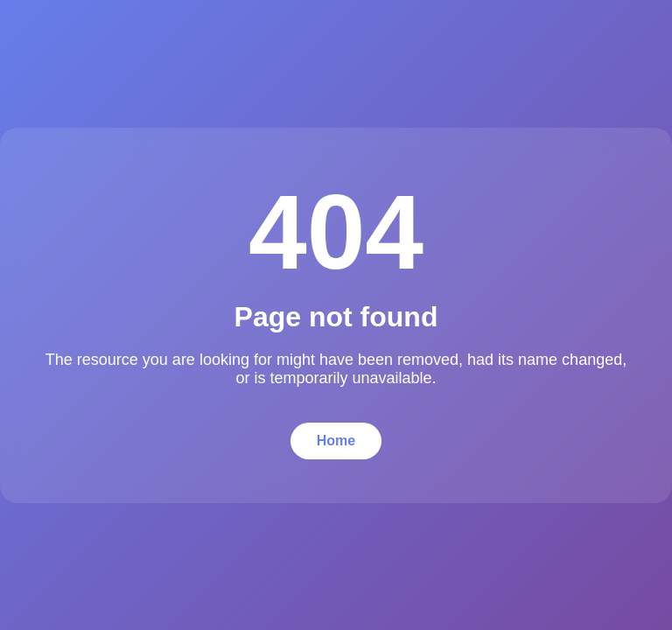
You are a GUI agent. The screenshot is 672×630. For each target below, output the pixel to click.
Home (336, 441)
